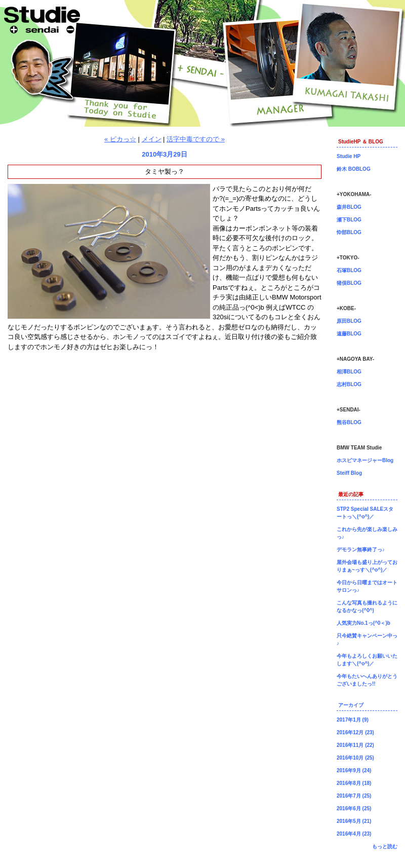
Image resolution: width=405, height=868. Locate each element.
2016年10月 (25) (355, 758)
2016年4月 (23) (354, 834)
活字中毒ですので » (196, 139)
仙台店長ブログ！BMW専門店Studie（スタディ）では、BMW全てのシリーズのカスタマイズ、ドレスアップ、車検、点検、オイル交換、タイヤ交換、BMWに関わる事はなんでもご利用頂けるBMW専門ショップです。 (202, 63)
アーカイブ (351, 705)
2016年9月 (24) (354, 770)
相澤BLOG (349, 372)
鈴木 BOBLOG (354, 169)
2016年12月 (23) (355, 732)
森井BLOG (349, 207)
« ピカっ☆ (120, 139)
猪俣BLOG (349, 283)
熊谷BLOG (349, 422)
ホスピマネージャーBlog (365, 460)
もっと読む (385, 846)
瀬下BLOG (349, 220)
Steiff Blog (349, 473)
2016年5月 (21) (354, 821)
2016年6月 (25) (354, 808)
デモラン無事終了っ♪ (361, 550)
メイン (152, 139)
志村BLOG (349, 384)
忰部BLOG (349, 232)
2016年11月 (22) (355, 745)
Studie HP (349, 156)
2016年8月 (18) (354, 783)
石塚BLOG (349, 270)
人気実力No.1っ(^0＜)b (363, 623)
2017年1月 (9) (353, 720)
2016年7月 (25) (354, 796)
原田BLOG (349, 321)
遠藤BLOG (349, 334)
